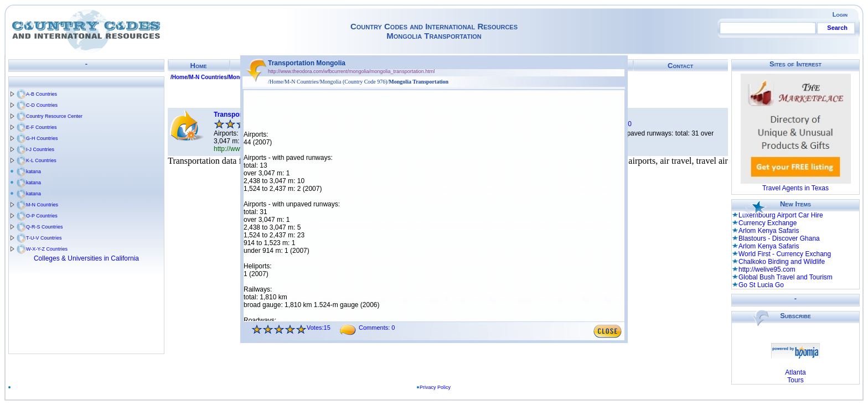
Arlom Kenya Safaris (769, 231)
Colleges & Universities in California (86, 258)
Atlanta (795, 372)
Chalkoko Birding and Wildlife (782, 262)
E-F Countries (42, 127)
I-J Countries (40, 149)
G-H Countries (42, 138)
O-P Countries (42, 216)
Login (840, 14)
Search (837, 28)
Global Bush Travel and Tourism (786, 277)
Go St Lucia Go (761, 285)
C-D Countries (42, 105)
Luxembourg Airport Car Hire (781, 215)
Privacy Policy (435, 387)
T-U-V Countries (44, 238)
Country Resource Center (54, 116)
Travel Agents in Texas (795, 188)
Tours (795, 380)
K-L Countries (41, 160)
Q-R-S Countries (45, 227)
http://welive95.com (767, 269)
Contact (680, 66)
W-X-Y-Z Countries (47, 249)
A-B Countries (42, 94)
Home (199, 66)
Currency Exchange (768, 223)
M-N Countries (42, 205)
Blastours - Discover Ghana (779, 238)
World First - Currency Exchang (785, 254)
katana (33, 172)
